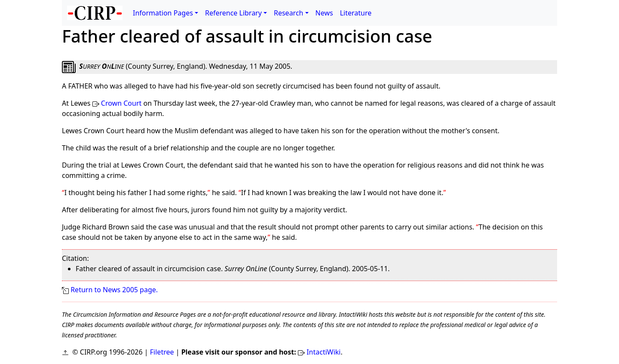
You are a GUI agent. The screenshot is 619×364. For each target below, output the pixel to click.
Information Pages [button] (163, 13)
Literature (356, 13)
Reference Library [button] (233, 13)
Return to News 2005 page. (114, 290)
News (324, 13)
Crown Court (121, 103)
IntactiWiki (323, 352)
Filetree (162, 352)
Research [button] (289, 13)
